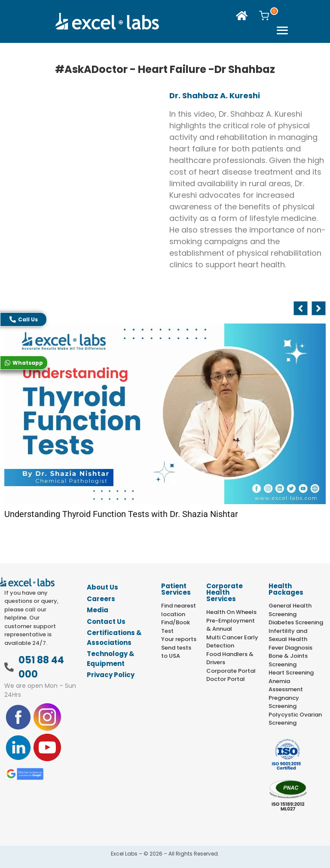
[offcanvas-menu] (282, 31)
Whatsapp (24, 363)
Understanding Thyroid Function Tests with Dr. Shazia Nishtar (121, 514)
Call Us (24, 319)
